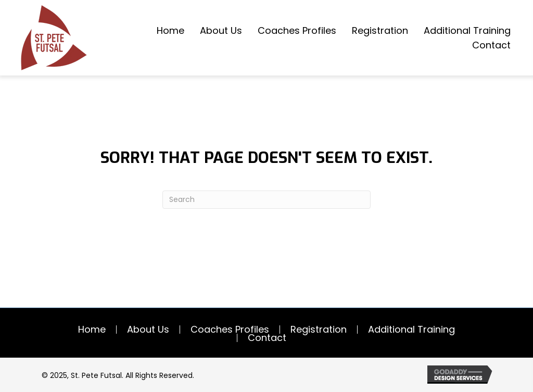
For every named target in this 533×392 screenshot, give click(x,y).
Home (92, 330)
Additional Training (411, 330)
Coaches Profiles (230, 330)
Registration (319, 330)
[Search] (266, 200)
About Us (148, 330)
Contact (267, 338)
